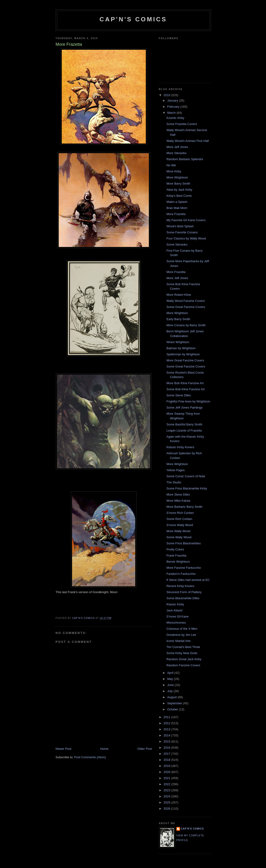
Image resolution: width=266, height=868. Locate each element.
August (172, 697)
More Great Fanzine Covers (185, 360)
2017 (168, 754)
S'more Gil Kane (177, 616)
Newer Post (64, 749)
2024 (168, 796)
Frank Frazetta (176, 555)
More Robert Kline (179, 295)
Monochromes (176, 623)
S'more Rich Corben (180, 513)
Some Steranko (177, 244)
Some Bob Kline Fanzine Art (186, 389)
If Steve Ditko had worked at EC (188, 580)
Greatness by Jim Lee (181, 635)
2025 (168, 802)
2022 (168, 784)
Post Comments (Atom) (90, 757)
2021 (168, 778)
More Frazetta (176, 214)
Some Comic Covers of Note (186, 476)
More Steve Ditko (178, 495)
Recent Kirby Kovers (180, 586)
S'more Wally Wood (180, 525)
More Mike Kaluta (178, 501)
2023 (168, 790)
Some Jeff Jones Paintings (185, 407)
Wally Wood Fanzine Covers (186, 301)
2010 (168, 95)
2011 (168, 717)
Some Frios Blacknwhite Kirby (187, 488)
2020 (168, 772)
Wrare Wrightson (178, 342)
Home (104, 749)
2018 (168, 760)
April (171, 673)
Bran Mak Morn (177, 208)
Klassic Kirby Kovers (180, 447)
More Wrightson (177, 177)
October (173, 709)
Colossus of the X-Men (182, 629)
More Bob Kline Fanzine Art (185, 383)
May (170, 679)
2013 (168, 729)
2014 (168, 735)
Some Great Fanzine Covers (186, 307)
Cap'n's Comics (133, 19)
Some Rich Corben (179, 519)
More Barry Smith (178, 184)
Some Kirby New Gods (182, 653)
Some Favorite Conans (182, 232)
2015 (168, 741)
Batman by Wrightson (181, 348)
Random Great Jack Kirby (184, 659)
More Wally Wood (178, 531)
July (170, 691)
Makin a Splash (177, 202)
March (172, 113)
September (175, 703)
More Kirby (174, 171)
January (173, 100)
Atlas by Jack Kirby (179, 190)
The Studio (174, 482)
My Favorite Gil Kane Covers (186, 220)
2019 (168, 766)
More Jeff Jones (177, 147)
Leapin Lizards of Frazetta (184, 430)
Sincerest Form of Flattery (184, 592)
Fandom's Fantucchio (181, 574)
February (174, 107)
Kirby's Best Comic (179, 196)
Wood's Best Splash (180, 226)
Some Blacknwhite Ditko (183, 598)
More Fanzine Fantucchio (184, 568)
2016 (168, 748)
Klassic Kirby (175, 604)
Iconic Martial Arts (179, 641)
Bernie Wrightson (178, 562)
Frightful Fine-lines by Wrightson (188, 401)
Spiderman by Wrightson (183, 354)
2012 (168, 723)
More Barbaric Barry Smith (184, 507)
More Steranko (176, 153)
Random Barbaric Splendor (185, 159)
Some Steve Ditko (179, 395)
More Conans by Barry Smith (186, 325)
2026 (168, 809)
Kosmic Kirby (175, 118)
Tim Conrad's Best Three (183, 647)
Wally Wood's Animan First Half (188, 141)
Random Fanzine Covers (183, 665)
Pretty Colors (175, 549)
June (171, 685)
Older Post (145, 749)
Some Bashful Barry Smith (184, 424)
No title (171, 165)
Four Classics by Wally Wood (186, 238)
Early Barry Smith (178, 319)
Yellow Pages (176, 470)
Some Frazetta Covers (182, 124)
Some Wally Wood (179, 537)
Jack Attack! (175, 610)
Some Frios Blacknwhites (184, 543)
